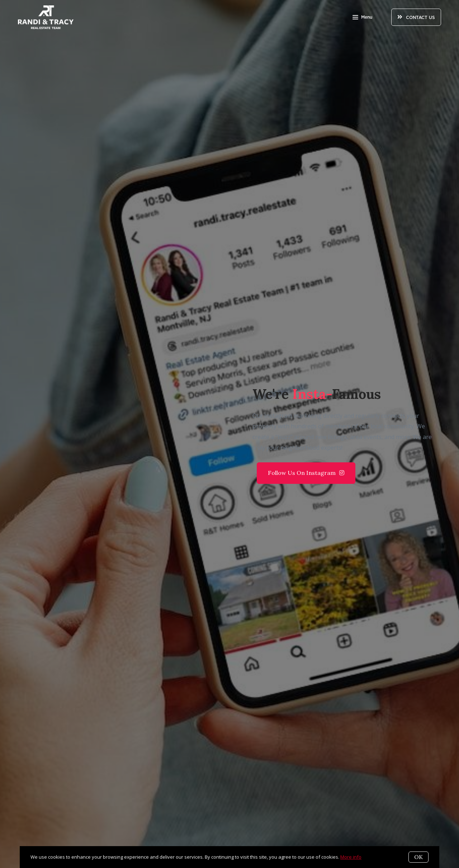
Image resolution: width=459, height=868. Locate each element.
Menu (362, 18)
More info (351, 857)
